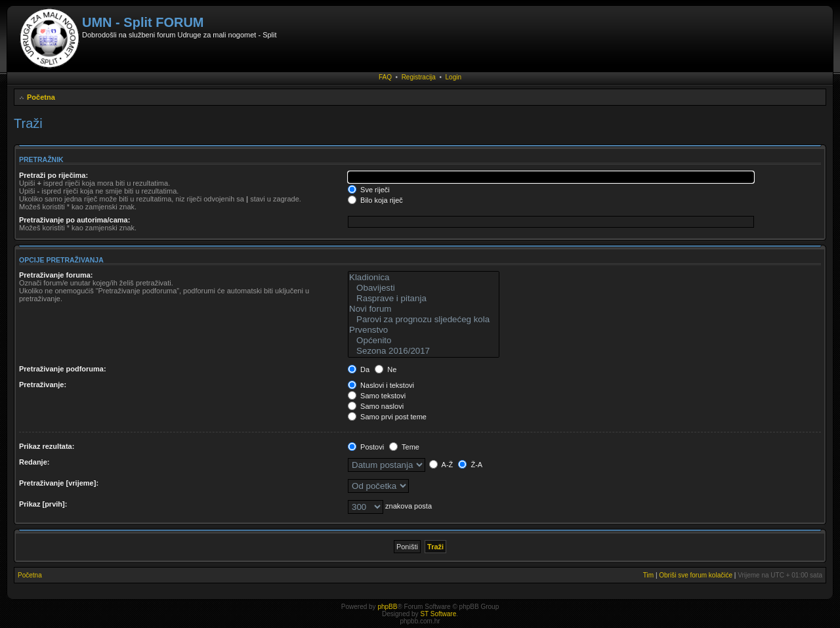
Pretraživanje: (43, 385)
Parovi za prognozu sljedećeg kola (424, 320)
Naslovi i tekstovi (381, 385)
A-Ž (441, 465)
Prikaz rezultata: (47, 446)
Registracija (419, 77)
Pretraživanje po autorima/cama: (74, 220)
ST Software (438, 614)
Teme (404, 447)
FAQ (385, 77)
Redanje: (34, 462)
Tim (648, 575)
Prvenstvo (424, 330)
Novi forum (424, 309)
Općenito (424, 341)
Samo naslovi (376, 406)
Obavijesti (424, 288)
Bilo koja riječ (375, 200)
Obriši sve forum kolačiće (696, 575)
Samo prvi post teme (387, 417)
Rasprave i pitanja (424, 299)
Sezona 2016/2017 (424, 351)
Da (359, 369)
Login (453, 77)
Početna (41, 97)
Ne (386, 369)
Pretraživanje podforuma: (63, 369)
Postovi (366, 447)
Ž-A (470, 465)
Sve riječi (369, 190)
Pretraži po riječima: (53, 175)
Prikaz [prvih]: (43, 504)
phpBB (387, 607)
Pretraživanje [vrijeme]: (59, 483)
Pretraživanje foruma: (56, 275)
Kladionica (424, 278)
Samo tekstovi (377, 396)
